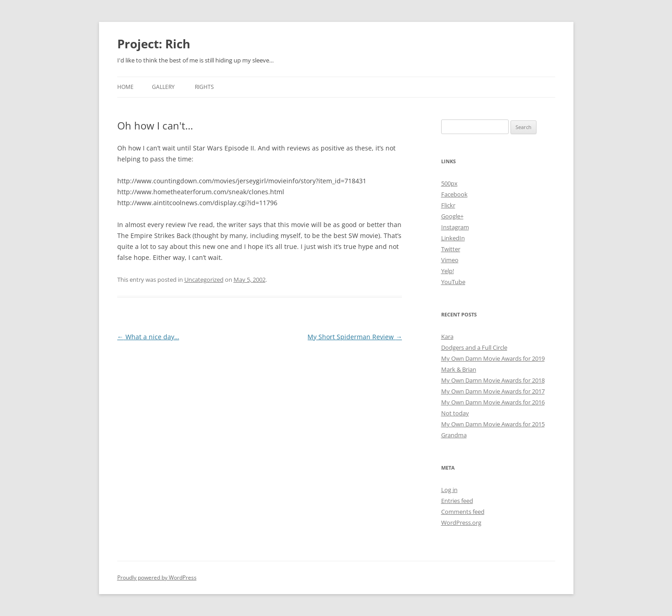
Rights (204, 87)
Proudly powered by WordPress (157, 577)
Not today (455, 413)
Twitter (451, 249)
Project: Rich (154, 44)
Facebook (454, 194)
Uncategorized (204, 280)
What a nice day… (148, 337)
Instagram (455, 227)
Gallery (163, 87)
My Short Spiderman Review (355, 337)
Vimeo (450, 260)
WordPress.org (461, 523)
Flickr (448, 205)
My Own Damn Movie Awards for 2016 (493, 402)
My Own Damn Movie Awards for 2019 (493, 358)
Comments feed (463, 512)
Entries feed (457, 501)
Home (125, 87)
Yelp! (448, 271)
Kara (447, 336)
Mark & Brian (459, 369)
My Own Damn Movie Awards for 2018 (493, 380)
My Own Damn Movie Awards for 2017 (493, 391)
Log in (449, 490)
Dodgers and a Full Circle (474, 347)
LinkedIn (453, 238)
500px (449, 183)
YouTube (453, 282)
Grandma (454, 435)
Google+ (452, 216)
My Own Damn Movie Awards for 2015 (493, 424)
